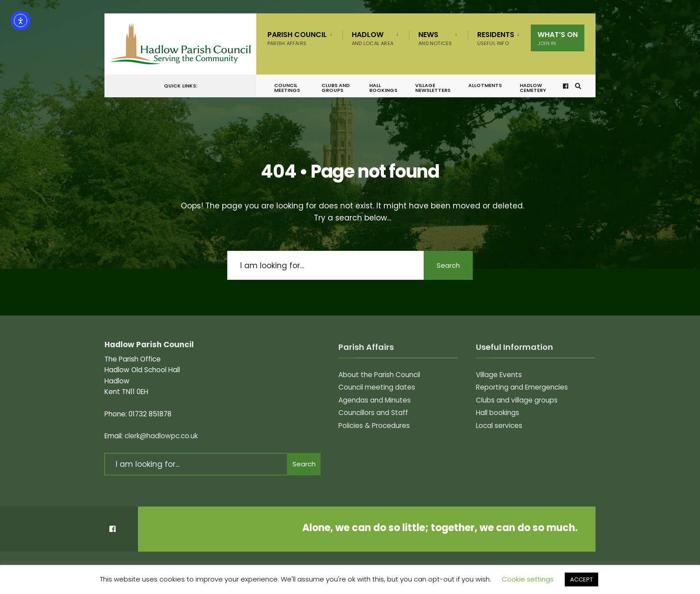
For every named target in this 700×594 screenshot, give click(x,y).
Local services (499, 426)
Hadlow (373, 38)
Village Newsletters (433, 88)
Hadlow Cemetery (533, 88)
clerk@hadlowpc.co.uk (161, 436)
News (435, 38)
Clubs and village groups (517, 400)
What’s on (558, 38)
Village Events (499, 375)
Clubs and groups (335, 88)
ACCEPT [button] (581, 579)
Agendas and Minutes (375, 400)
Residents (496, 38)
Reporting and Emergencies (522, 387)
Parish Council (297, 38)
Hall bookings (383, 88)
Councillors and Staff (373, 413)
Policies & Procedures (374, 426)
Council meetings (287, 88)
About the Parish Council (379, 375)
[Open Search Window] (578, 86)
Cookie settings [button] (528, 579)
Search (448, 265)
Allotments (485, 85)
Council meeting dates (377, 387)
